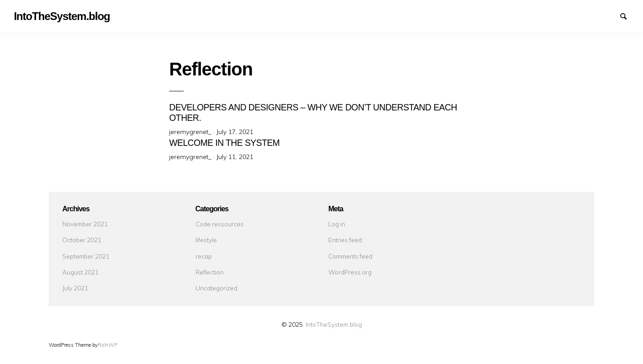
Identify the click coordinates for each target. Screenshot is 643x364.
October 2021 (82, 240)
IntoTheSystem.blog (334, 324)
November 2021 (85, 224)
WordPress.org (350, 272)
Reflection (210, 272)
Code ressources (220, 224)
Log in (337, 224)
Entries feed (345, 240)
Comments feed (350, 256)
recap (204, 256)
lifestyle (206, 240)
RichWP (108, 345)
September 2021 (86, 256)
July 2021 (75, 288)
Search (628, 15)
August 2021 (80, 272)
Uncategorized (216, 288)
